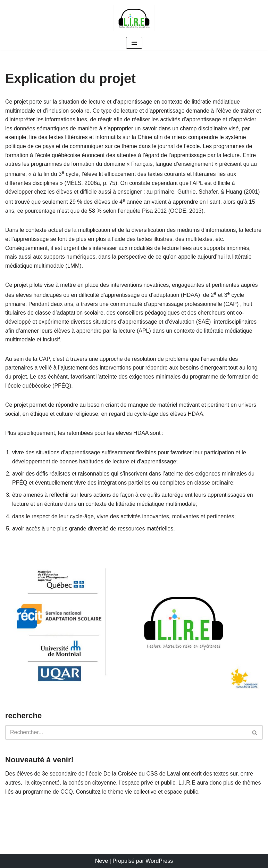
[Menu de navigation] (134, 43)
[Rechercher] (126, 732)
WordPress (159, 861)
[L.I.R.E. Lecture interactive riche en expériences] (134, 18)
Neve (102, 861)
